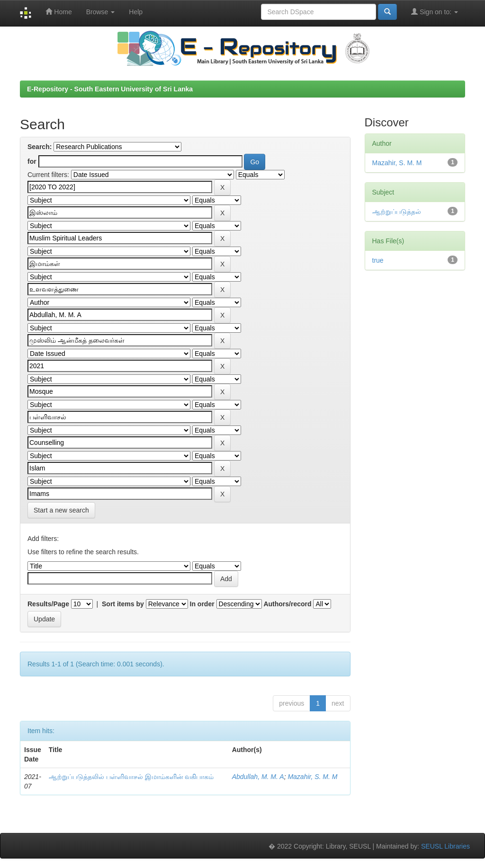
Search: (40, 147)
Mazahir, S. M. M (312, 777)
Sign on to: (435, 12)
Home (58, 12)
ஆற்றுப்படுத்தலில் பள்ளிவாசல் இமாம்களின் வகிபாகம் (131, 777)
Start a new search (61, 510)
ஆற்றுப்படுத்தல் (397, 212)
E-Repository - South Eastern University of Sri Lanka (110, 89)
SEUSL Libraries (445, 846)
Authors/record (287, 604)
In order (202, 604)
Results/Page (48, 604)
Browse (101, 12)
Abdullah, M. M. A (258, 777)
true (378, 260)
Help (136, 12)
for (32, 161)
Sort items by (123, 604)
